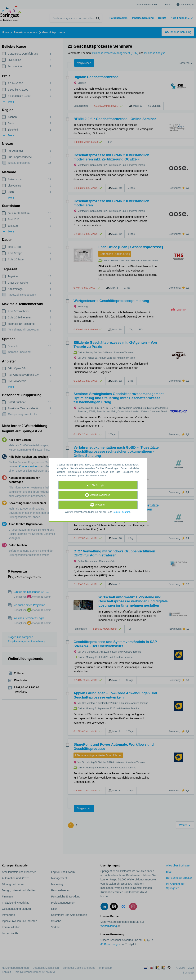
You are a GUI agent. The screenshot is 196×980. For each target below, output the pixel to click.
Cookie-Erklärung (122, 512)
